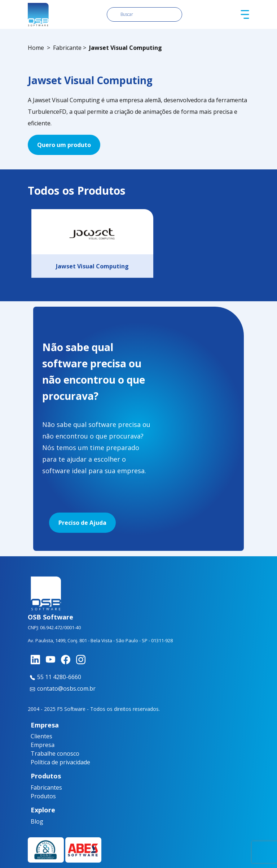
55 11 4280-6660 (54, 677)
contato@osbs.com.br (62, 688)
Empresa (43, 745)
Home (36, 48)
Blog (37, 821)
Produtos (43, 796)
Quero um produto (64, 145)
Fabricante (67, 48)
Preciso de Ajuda (82, 523)
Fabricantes (44, 787)
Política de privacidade (60, 762)
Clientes (41, 736)
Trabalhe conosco (55, 753)
